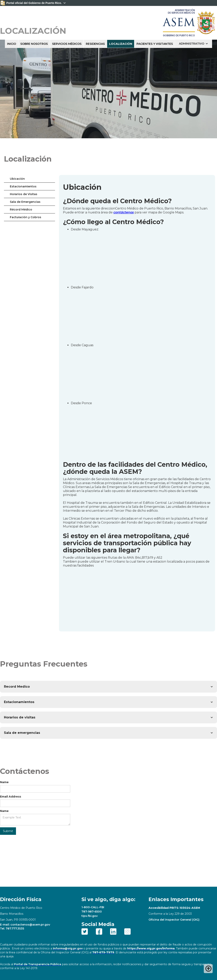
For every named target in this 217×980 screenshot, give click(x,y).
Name (4, 782)
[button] (194, 44)
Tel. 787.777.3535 (12, 929)
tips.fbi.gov (90, 916)
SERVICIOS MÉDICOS (67, 44)
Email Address (11, 797)
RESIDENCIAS (95, 44)
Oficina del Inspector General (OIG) (174, 920)
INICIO (12, 44)
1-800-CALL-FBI (93, 907)
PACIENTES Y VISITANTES (155, 44)
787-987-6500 (92, 912)
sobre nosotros (34, 44)
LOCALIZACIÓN (121, 44)
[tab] (29, 179)
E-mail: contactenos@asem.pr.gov (25, 925)
